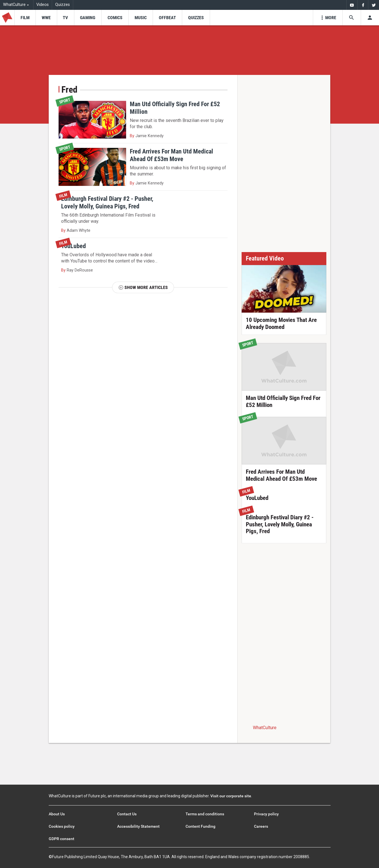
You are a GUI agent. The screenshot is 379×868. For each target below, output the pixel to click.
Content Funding (200, 826)
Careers (261, 826)
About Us (57, 814)
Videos (43, 5)
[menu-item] (25, 18)
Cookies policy (62, 826)
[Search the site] (352, 18)
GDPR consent (62, 839)
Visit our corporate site (231, 796)
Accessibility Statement (138, 826)
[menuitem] (352, 5)
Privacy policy (266, 814)
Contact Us (127, 814)
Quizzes (63, 5)
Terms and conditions (205, 814)
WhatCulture (265, 728)
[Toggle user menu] (370, 18)
